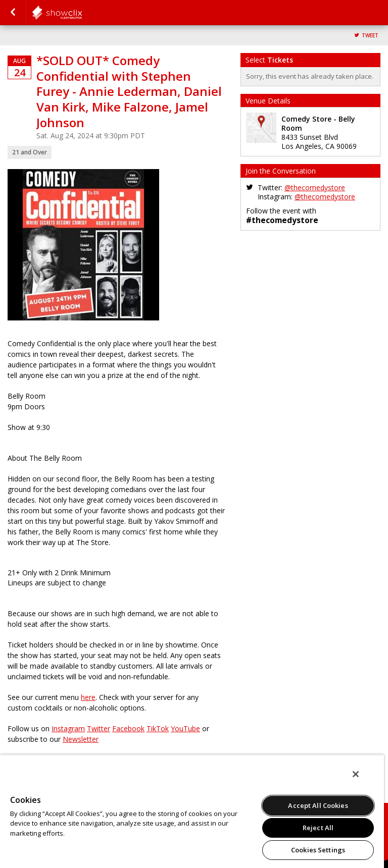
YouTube (185, 728)
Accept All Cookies (318, 805)
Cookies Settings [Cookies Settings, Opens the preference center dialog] (318, 850)
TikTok (158, 728)
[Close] (356, 774)
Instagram (68, 728)
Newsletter (81, 739)
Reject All (318, 828)
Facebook (128, 728)
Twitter (99, 728)
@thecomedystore (315, 187)
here (88, 697)
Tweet (370, 36)
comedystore (82, 13)
